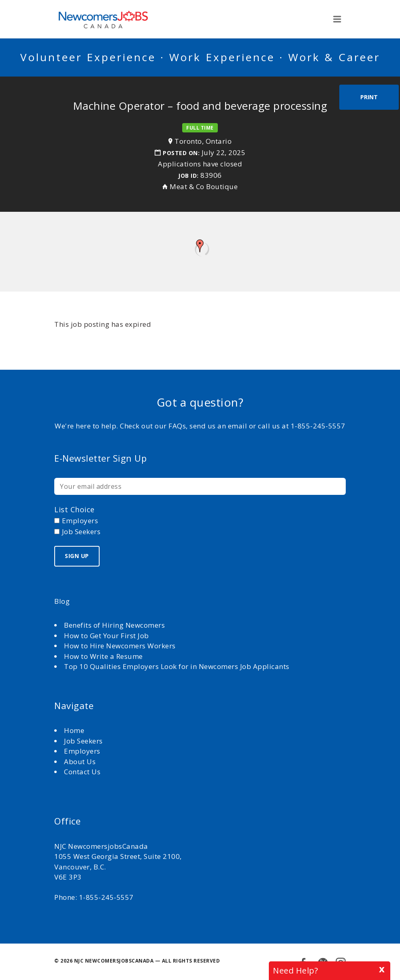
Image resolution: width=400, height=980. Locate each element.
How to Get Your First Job (106, 636)
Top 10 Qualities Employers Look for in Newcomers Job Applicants (177, 666)
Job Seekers (83, 741)
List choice (74, 509)
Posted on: (182, 153)
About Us (81, 762)
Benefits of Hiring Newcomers (114, 625)
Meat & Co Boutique (204, 186)
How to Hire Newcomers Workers (120, 646)
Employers (82, 751)
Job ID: (188, 176)
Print (369, 97)
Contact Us (82, 772)
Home (75, 730)
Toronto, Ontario (203, 141)
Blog (62, 601)
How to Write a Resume (103, 656)
